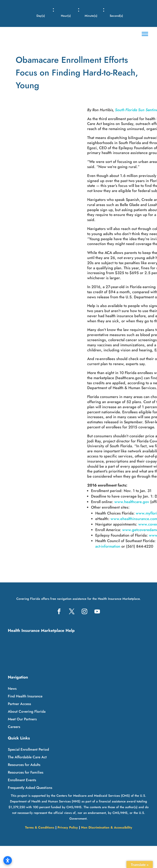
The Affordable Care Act (27, 757)
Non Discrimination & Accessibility (107, 827)
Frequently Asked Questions (30, 788)
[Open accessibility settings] (8, 860)
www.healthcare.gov (132, 502)
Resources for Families (26, 772)
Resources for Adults (24, 765)
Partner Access (19, 704)
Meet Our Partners (22, 719)
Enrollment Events (22, 780)
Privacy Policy (68, 827)
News (12, 689)
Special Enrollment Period (28, 749)
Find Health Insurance (25, 696)
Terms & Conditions (40, 827)
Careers (14, 727)
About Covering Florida (27, 711)
